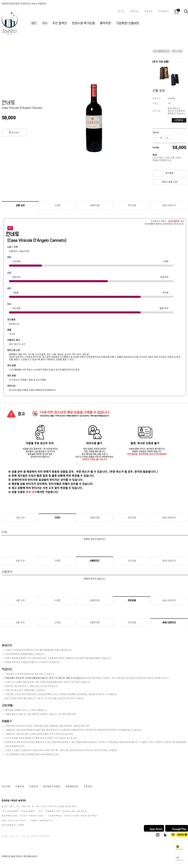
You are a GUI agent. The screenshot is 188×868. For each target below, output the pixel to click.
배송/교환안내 (169, 205)
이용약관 (33, 787)
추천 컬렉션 (60, 23)
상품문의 (95, 205)
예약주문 (105, 23)
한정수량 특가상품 (83, 23)
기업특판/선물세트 (128, 23)
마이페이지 (164, 11)
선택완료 (179, 120)
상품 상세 (20, 205)
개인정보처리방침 (52, 787)
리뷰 (57, 205)
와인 (34, 23)
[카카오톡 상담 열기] (179, 848)
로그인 (121, 11)
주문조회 (148, 11)
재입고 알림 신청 (170, 182)
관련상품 (132, 205)
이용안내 (20, 787)
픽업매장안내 (72, 787)
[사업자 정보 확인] (89, 816)
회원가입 (134, 11)
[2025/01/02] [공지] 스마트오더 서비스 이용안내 (24, 4)
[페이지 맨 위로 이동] (179, 859)
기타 (44, 23)
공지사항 (6, 787)
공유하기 (14, 132)
